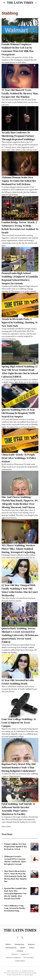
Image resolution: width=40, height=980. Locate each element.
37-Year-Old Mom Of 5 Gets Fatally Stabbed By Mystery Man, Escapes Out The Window (20, 93)
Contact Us (25, 954)
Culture (32, 948)
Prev (3, 827)
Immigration (19, 944)
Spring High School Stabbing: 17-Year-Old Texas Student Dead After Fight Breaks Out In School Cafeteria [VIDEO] (20, 372)
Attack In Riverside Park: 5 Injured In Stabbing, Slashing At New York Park (20, 322)
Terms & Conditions (13, 958)
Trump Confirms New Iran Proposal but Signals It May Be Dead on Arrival (16, 846)
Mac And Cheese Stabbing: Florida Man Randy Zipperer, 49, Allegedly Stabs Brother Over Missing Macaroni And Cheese (20, 502)
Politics (8, 944)
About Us (15, 954)
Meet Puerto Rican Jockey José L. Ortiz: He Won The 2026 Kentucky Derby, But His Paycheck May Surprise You (16, 876)
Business (31, 944)
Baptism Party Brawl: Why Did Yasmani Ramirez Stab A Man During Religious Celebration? (19, 767)
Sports (23, 948)
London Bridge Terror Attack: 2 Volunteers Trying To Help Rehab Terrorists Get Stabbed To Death (20, 227)
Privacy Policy (29, 958)
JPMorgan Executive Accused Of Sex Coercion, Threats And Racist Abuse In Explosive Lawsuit (15, 860)
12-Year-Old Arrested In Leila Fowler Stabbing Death (18, 682)
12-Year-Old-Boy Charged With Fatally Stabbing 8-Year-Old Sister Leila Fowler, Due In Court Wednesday (20, 590)
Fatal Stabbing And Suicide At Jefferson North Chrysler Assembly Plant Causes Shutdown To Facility (18, 809)
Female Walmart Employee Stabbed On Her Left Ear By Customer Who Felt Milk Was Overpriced (18, 49)
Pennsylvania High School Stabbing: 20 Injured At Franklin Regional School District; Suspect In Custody (20, 278)
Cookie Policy (20, 961)
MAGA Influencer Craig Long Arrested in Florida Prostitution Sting (15, 908)
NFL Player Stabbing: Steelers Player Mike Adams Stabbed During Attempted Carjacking (18, 549)
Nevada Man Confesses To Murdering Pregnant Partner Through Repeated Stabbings (18, 136)
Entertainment (11, 948)
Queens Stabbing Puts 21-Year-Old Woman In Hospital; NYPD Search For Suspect (19, 413)
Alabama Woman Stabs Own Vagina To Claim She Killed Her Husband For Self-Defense (19, 181)
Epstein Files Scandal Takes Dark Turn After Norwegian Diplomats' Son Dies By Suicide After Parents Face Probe (16, 893)
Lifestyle (20, 951)
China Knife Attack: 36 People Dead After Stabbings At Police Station (19, 458)
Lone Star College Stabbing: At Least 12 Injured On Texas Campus (19, 723)
